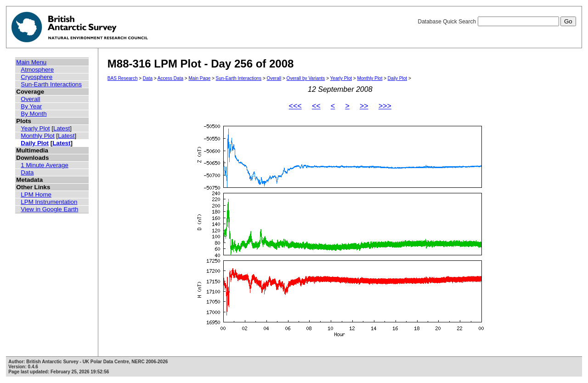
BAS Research (123, 78)
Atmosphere (37, 70)
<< (316, 106)
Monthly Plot (37, 136)
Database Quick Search (497, 22)
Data (27, 172)
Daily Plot (35, 143)
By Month (34, 114)
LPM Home (36, 194)
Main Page (199, 78)
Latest (62, 128)
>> (364, 106)
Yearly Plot (35, 128)
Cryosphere (37, 77)
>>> (385, 106)
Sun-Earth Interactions (51, 84)
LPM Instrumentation (49, 202)
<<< (295, 106)
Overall (30, 99)
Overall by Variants (306, 78)
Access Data (170, 78)
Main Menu (31, 62)
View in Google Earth (49, 209)
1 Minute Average (45, 165)
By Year (31, 106)
